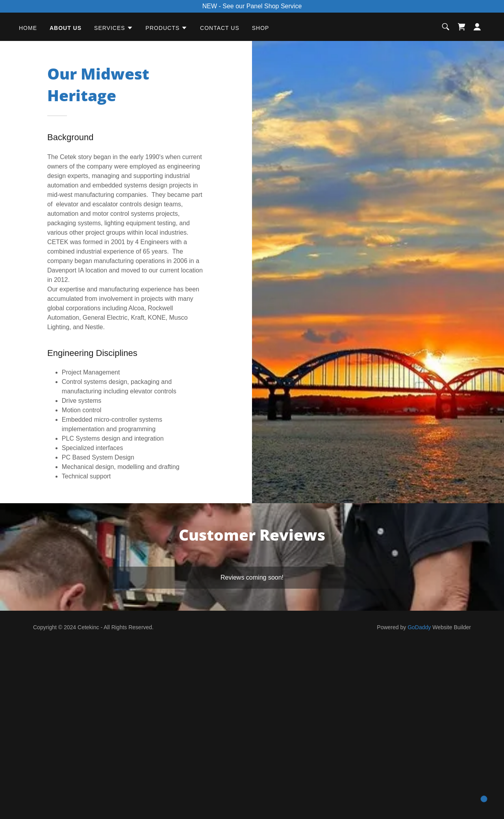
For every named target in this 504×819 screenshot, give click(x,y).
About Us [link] (66, 28)
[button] (114, 28)
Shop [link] (261, 28)
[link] (461, 27)
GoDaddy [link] (419, 627)
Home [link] (28, 28)
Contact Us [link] (220, 28)
